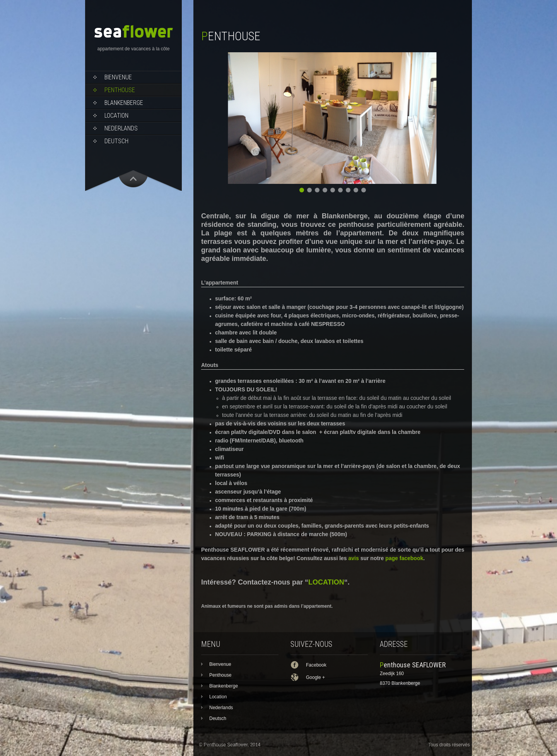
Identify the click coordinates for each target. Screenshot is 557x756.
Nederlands (121, 128)
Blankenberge (124, 103)
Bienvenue (118, 77)
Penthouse (120, 90)
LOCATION (326, 582)
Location (116, 116)
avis (354, 558)
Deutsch (116, 141)
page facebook (404, 558)
